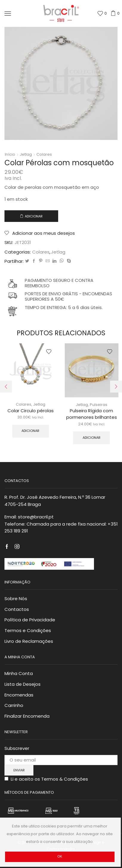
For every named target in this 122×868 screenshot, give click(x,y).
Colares (44, 155)
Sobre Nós (16, 599)
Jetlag (26, 155)
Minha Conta (19, 673)
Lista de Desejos (23, 684)
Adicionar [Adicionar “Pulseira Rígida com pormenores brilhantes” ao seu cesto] (92, 438)
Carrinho (14, 705)
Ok (60, 856)
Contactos (17, 609)
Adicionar (34, 216)
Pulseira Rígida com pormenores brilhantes (92, 414)
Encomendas (19, 695)
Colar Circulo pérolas (31, 411)
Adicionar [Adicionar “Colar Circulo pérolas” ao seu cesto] (30, 431)
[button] (6, 387)
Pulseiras (99, 405)
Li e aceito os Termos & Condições (49, 779)
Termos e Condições (28, 630)
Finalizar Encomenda (27, 716)
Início (10, 155)
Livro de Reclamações (29, 641)
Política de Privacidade (30, 620)
